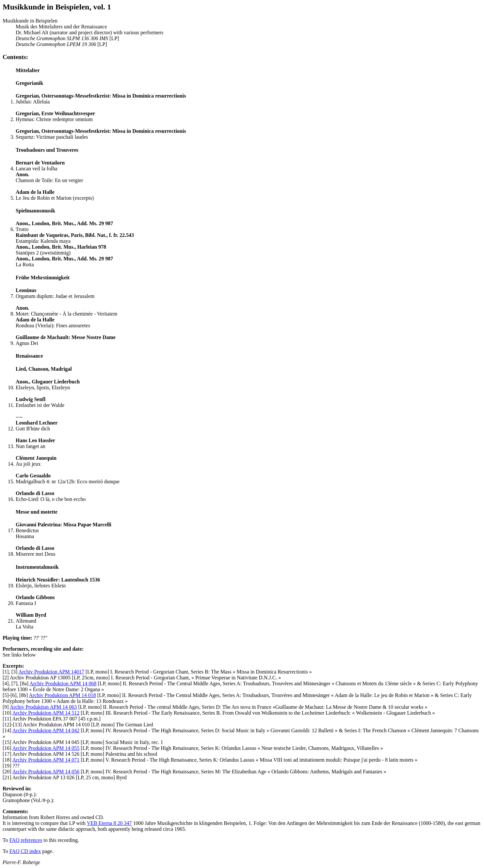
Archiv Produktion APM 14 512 (46, 713)
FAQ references (26, 840)
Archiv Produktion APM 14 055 (46, 748)
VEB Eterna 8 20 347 (109, 823)
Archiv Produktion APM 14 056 (46, 772)
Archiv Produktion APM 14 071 (46, 760)
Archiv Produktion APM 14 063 (43, 707)
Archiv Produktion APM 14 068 (63, 683)
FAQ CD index (25, 851)
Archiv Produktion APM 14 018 (62, 695)
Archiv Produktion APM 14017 (51, 672)
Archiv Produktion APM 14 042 (46, 730)
